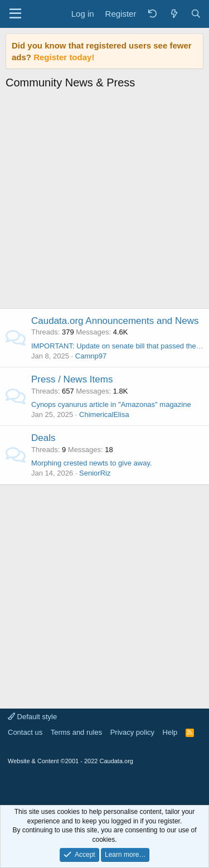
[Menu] (15, 14)
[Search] (196, 14)
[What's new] (174, 14)
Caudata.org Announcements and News (115, 321)
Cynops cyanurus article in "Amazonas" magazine (111, 404)
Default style (32, 717)
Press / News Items (72, 379)
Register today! (64, 57)
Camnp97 (91, 356)
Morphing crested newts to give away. (92, 463)
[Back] (152, 14)
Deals (43, 438)
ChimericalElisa (104, 414)
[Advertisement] (104, 202)
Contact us (25, 732)
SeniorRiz (95, 473)
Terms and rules (76, 732)
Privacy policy (132, 732)
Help (170, 732)
